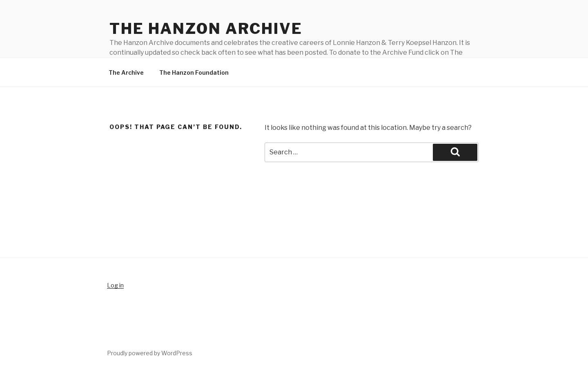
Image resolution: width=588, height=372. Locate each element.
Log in (115, 285)
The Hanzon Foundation (194, 72)
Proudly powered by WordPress (150, 353)
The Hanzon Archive (206, 29)
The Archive (126, 72)
